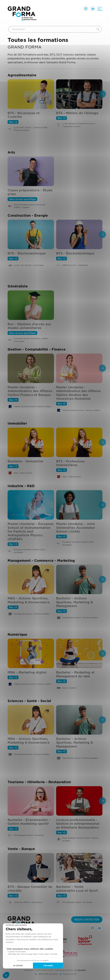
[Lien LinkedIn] (93, 9)
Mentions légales (48, 974)
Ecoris (65, 688)
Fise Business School (23, 614)
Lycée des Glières (22, 902)
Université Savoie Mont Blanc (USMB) (31, 338)
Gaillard (26, 207)
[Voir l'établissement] (10, 129)
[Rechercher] (52, 29)
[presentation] (102, 94)
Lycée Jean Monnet (23, 265)
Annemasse (38, 265)
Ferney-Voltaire (44, 406)
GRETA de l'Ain (69, 265)
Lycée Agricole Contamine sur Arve (78, 124)
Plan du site (70, 974)
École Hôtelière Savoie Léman (76, 838)
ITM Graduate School (23, 835)
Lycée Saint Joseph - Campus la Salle (31, 127)
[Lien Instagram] (86, 9)
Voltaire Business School (25, 406)
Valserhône (83, 265)
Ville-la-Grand (26, 473)
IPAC (16, 473)
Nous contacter (87, 920)
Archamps (18, 552)
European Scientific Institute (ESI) (29, 550)
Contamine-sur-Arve (71, 126)
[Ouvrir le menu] (100, 9)
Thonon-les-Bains (21, 130)
